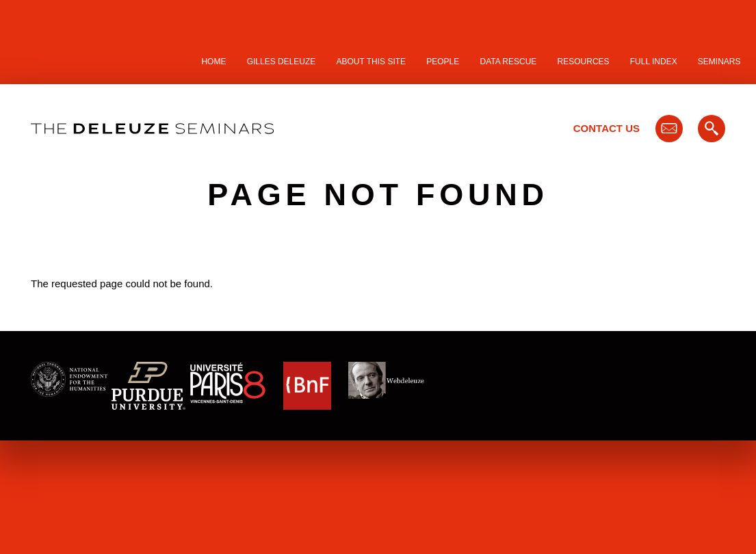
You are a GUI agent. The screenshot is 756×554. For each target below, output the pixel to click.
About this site (372, 62)
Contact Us (607, 128)
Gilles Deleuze (282, 62)
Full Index (654, 62)
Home (213, 62)
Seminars (719, 62)
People (443, 62)
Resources (584, 62)
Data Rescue (508, 62)
